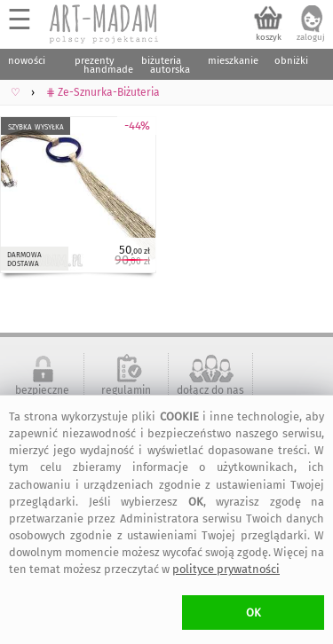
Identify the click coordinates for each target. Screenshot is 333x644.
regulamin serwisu (126, 397)
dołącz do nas (210, 390)
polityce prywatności (226, 569)
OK (254, 613)
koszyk (269, 37)
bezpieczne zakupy (42, 397)
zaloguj (311, 37)
